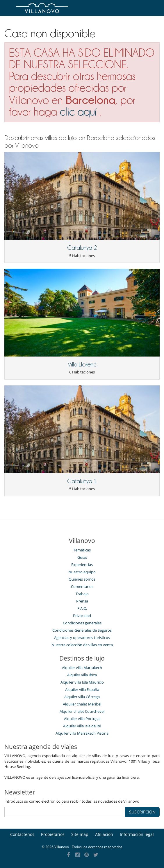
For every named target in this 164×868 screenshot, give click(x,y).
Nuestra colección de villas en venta (82, 645)
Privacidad (82, 616)
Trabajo (82, 594)
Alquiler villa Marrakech (82, 668)
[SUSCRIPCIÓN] (65, 812)
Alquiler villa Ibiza (82, 675)
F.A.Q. (82, 608)
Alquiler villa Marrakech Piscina (82, 733)
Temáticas (82, 550)
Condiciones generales (82, 623)
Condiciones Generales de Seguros (82, 630)
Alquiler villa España (82, 689)
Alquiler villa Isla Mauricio (82, 682)
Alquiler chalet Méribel (82, 704)
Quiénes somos (82, 579)
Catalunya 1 (82, 481)
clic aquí (78, 112)
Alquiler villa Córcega (82, 697)
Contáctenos (22, 834)
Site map (80, 834)
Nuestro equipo (82, 572)
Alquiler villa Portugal (82, 719)
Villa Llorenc (82, 364)
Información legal (137, 834)
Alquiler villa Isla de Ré (82, 726)
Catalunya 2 (82, 248)
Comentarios (82, 586)
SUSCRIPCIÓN (142, 812)
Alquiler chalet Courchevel (82, 711)
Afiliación (104, 834)
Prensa (82, 601)
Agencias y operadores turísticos (82, 638)
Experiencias (82, 565)
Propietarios (53, 834)
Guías (82, 557)
